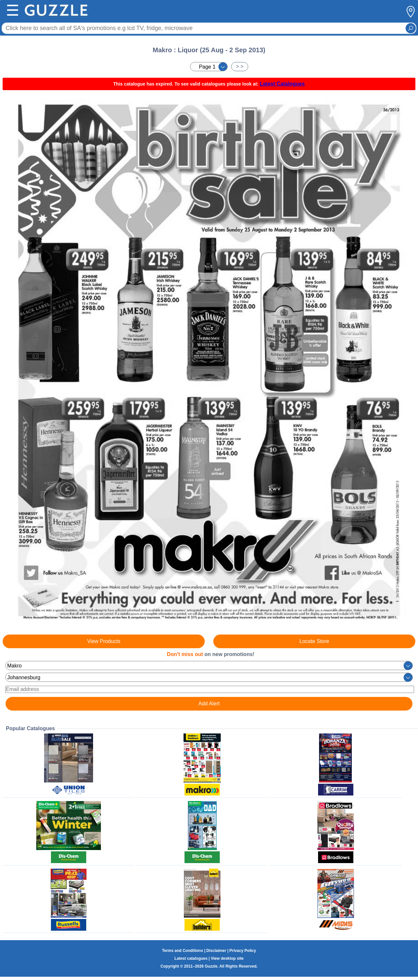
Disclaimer (216, 951)
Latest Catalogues (282, 84)
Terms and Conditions (183, 951)
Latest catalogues (191, 958)
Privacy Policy (243, 951)
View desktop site (227, 958)
